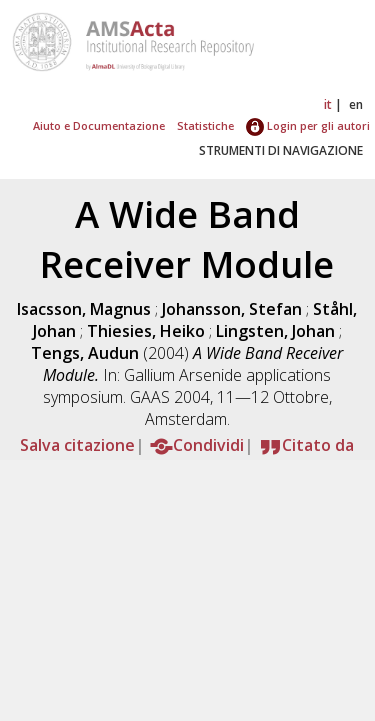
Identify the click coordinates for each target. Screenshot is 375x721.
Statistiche (205, 125)
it (328, 104)
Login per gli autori (308, 125)
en (356, 104)
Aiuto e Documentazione (99, 125)
